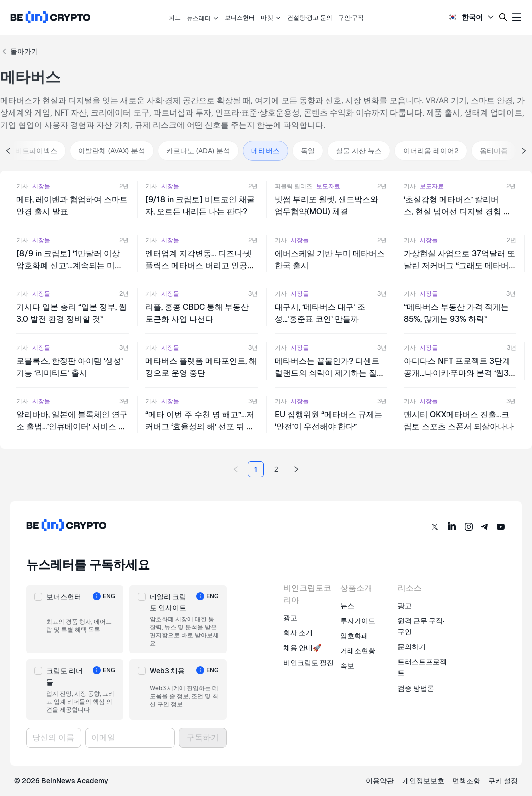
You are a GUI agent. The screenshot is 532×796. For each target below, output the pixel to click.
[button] (75, 619)
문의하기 (412, 647)
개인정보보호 (423, 781)
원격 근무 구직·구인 (421, 626)
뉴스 (347, 606)
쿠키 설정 (503, 781)
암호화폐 (354, 636)
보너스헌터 (240, 17)
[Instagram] (469, 527)
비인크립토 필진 (308, 663)
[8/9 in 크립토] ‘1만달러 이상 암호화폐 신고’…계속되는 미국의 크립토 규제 (70, 265)
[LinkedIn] (452, 527)
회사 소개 (298, 633)
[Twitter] (435, 527)
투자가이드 (358, 621)
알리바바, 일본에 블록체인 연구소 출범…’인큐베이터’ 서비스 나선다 (72, 427)
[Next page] (296, 469)
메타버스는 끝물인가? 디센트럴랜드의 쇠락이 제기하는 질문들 (330, 373)
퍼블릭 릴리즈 (293, 186)
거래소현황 (358, 651)
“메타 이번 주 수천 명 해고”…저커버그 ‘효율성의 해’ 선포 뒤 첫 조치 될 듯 (200, 427)
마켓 (271, 17)
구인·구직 (351, 17)
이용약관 (380, 781)
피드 (175, 17)
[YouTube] (501, 527)
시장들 (41, 186)
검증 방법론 (416, 688)
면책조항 (466, 781)
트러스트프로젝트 (422, 667)
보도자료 (328, 186)
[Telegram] (485, 527)
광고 (290, 618)
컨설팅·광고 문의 (310, 17)
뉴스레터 (203, 18)
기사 (22, 186)
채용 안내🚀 (302, 648)
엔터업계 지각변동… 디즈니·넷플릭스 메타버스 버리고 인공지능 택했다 (200, 265)
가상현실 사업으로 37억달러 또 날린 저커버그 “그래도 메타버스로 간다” (459, 265)
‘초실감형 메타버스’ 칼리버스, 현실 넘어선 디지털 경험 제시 (457, 212)
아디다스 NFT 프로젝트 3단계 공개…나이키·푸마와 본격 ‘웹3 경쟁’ (457, 373)
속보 (347, 666)
